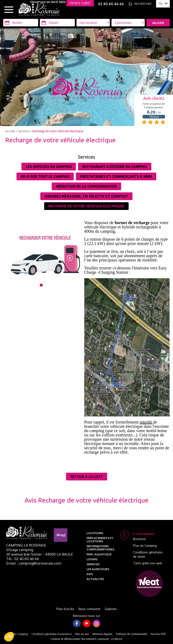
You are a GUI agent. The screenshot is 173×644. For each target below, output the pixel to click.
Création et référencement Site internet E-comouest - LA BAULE (87, 639)
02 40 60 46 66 (111, 4)
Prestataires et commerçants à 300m (116, 176)
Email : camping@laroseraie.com (34, 563)
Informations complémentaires (100, 548)
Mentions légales (102, 634)
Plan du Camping (145, 546)
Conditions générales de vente (148, 554)
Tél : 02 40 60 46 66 (23, 559)
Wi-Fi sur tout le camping (45, 176)
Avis (90, 574)
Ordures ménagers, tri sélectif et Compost (86, 196)
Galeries (111, 609)
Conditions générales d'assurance (51, 634)
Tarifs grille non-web (148, 563)
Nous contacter (90, 609)
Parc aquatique (99, 554)
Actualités (95, 579)
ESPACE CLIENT (80, 3)
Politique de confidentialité (132, 634)
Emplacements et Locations (100, 540)
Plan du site (82, 634)
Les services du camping (49, 167)
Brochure (139, 539)
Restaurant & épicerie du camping (115, 167)
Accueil (10, 131)
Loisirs (92, 559)
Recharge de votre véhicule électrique (58, 131)
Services (24, 131)
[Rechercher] (144, 4)
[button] (9, 637)
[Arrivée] (21, 23)
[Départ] (57, 23)
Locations (95, 533)
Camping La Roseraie (26, 545)
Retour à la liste (87, 477)
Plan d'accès (65, 609)
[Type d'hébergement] (128, 23)
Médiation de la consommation (86, 186)
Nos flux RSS (158, 634)
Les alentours (98, 569)
